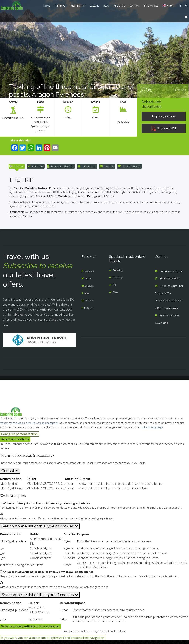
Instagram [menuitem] (90, 304)
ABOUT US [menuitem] (119, 6)
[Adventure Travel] (39, 343)
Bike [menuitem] (115, 296)
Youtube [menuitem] (90, 290)
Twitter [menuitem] (89, 282)
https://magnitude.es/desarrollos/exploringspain (29, 427)
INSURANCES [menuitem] (151, 6)
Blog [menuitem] (87, 297)
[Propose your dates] (164, 116)
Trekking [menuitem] (118, 274)
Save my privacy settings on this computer (30, 630)
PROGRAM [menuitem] (36, 167)
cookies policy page (151, 431)
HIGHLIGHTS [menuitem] (87, 167)
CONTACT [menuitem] (135, 6)
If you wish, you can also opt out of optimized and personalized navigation (53, 641)
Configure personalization (19, 438)
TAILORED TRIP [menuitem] (77, 6)
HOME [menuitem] (47, 6)
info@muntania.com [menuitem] (172, 275)
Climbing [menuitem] (117, 281)
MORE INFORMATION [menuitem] (61, 167)
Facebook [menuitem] (89, 275)
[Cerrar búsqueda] (5, 389)
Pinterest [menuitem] (89, 312)
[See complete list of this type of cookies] (40, 530)
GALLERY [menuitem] (94, 6)
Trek (13, 122)
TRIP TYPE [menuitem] (60, 6)
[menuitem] (19, 6)
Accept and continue (15, 443)
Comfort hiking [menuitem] (13, 118)
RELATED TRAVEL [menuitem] (129, 167)
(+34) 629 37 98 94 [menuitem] (170, 282)
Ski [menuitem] (115, 289)
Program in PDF (164, 128)
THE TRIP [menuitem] (17, 167)
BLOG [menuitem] (106, 6)
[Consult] (10, 474)
